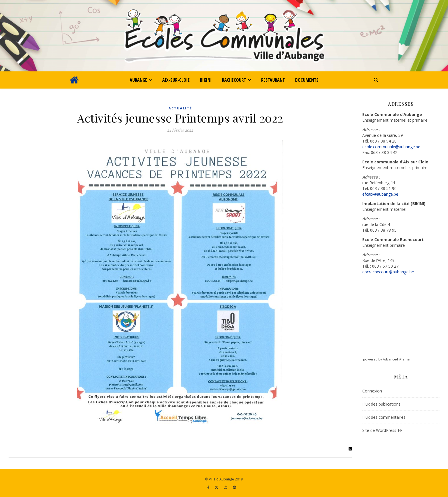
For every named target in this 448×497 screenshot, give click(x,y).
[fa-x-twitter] (217, 487)
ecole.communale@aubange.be (391, 147)
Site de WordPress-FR (382, 430)
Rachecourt (234, 80)
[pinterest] (235, 487)
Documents (307, 80)
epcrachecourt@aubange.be (388, 272)
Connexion (372, 391)
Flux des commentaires (384, 417)
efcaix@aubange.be (380, 194)
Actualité (180, 108)
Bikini (206, 80)
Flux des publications (381, 404)
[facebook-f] (209, 487)
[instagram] (226, 487)
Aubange (138, 80)
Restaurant (273, 80)
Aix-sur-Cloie (176, 80)
